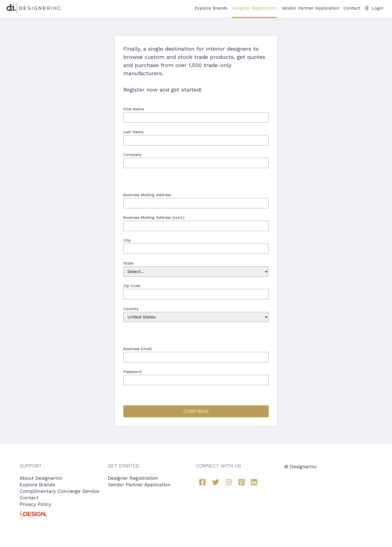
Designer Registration (254, 8)
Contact (352, 8)
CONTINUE (196, 411)
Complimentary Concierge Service (59, 491)
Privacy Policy (35, 504)
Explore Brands (211, 8)
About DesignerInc (41, 478)
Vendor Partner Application (310, 8)
